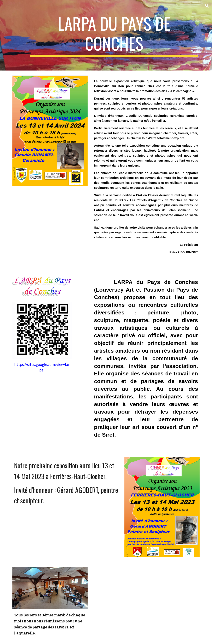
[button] (207, 6)
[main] (114, 35)
